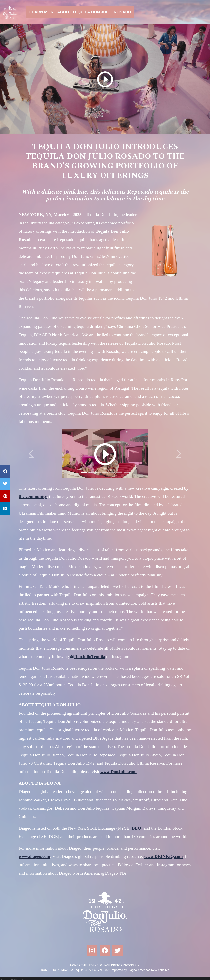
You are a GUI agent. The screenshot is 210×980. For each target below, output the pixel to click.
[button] (32, 454)
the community (33, 496)
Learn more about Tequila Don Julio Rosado (80, 12)
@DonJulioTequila (88, 656)
